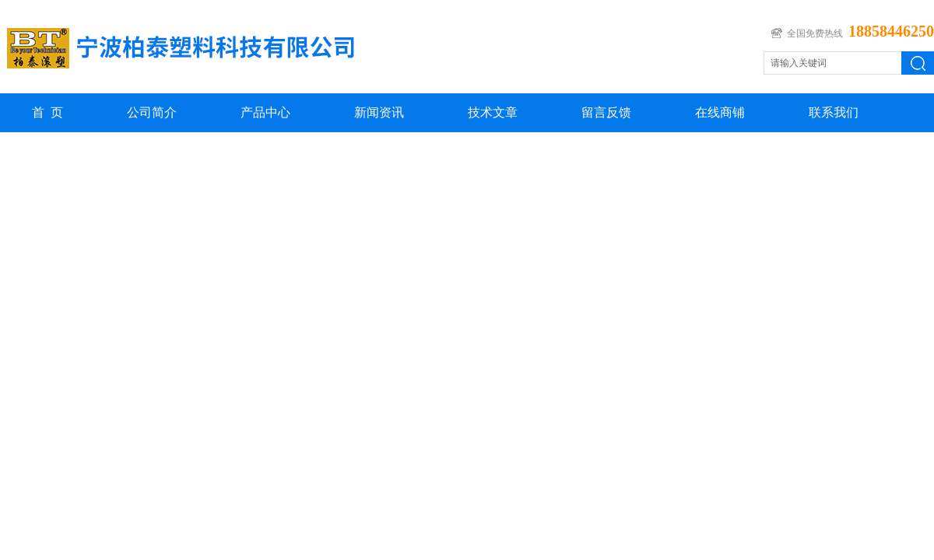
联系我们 (834, 112)
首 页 (47, 112)
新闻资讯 (379, 112)
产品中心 (265, 112)
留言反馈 (606, 112)
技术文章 (493, 112)
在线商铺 (720, 112)
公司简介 (152, 112)
